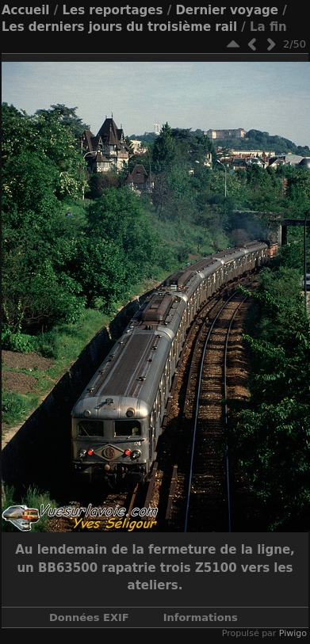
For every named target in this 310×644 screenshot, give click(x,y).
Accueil (26, 10)
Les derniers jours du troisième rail (119, 27)
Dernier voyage (227, 10)
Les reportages (112, 10)
